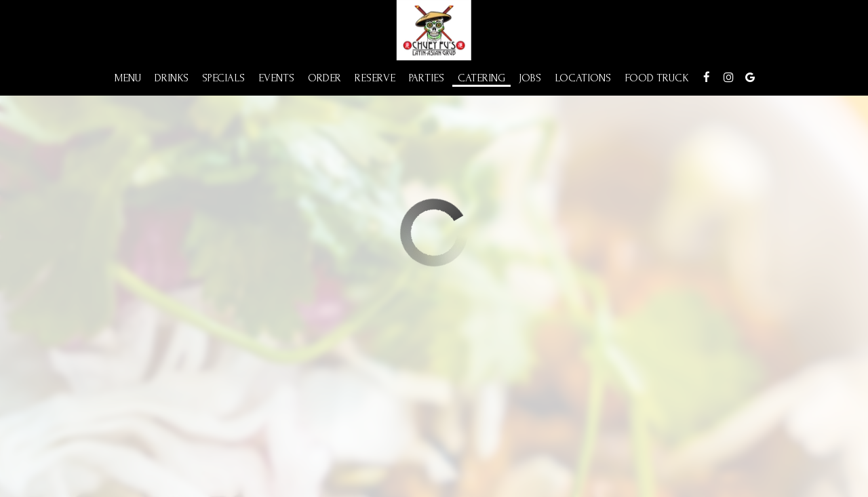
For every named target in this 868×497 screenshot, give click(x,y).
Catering (481, 78)
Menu (128, 78)
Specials (223, 78)
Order (324, 78)
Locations (583, 78)
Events (276, 78)
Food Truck (657, 78)
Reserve (375, 78)
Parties (427, 78)
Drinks (172, 78)
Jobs (530, 78)
